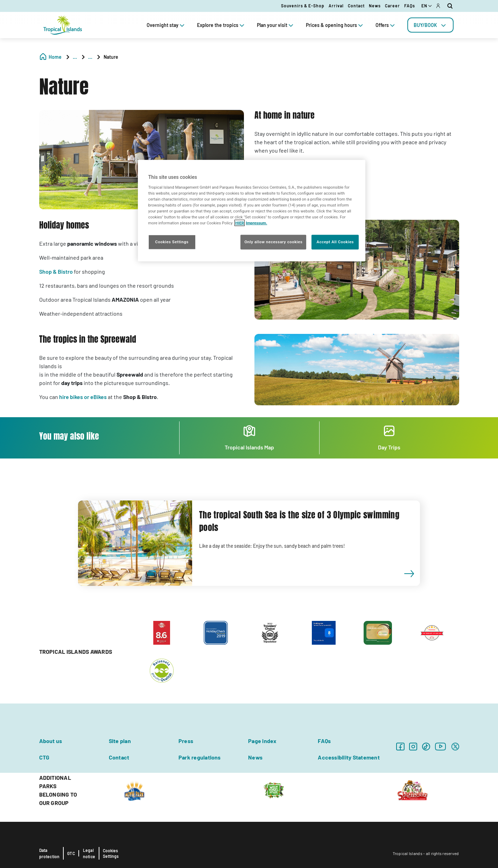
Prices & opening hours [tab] (335, 25)
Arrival (336, 6)
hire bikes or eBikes (83, 397)
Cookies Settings (111, 853)
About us (51, 741)
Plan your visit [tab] (276, 25)
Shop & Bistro (56, 271)
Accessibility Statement (349, 757)
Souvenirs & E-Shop (303, 6)
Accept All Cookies (335, 242)
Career (392, 6)
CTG (44, 757)
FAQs (410, 6)
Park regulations (200, 757)
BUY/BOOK (430, 25)
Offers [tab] (386, 25)
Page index (262, 741)
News (375, 6)
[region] (252, 211)
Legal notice (89, 853)
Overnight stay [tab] (166, 25)
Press (186, 741)
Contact (356, 6)
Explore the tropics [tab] (221, 25)
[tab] (430, 25)
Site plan (120, 741)
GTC (71, 853)
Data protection (50, 853)
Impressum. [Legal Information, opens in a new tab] (256, 223)
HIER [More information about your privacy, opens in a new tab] (240, 223)
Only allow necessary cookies (273, 242)
